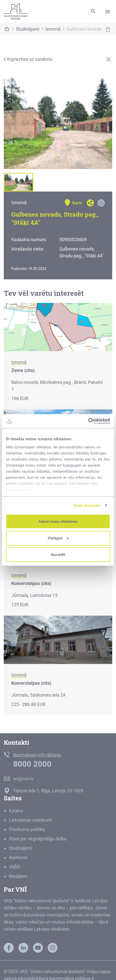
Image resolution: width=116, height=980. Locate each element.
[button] (12, 119)
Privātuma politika (27, 829)
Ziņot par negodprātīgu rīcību (38, 839)
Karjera (16, 811)
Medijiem (18, 876)
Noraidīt (58, 555)
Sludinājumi (28, 29)
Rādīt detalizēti (87, 505)
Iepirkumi (18, 857)
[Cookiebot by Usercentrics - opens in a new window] (88, 421)
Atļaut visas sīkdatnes (58, 521)
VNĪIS (14, 867)
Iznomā (53, 29)
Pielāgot (58, 538)
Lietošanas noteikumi (30, 820)
